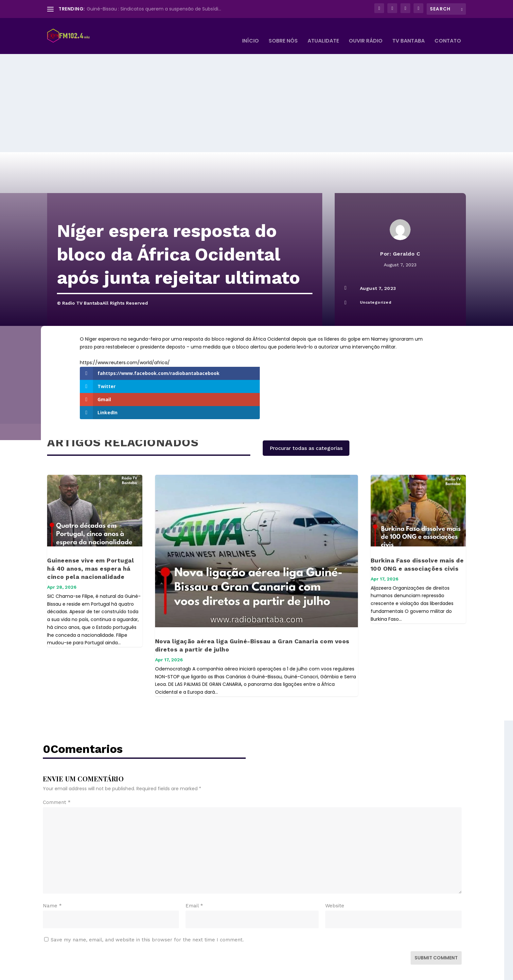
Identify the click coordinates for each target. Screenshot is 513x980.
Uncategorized (376, 293)
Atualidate (323, 32)
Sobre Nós (283, 32)
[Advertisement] (256, 93)
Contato (448, 32)
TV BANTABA (408, 32)
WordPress (159, 972)
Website (335, 860)
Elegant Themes (96, 972)
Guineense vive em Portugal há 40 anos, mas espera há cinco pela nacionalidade (90, 523)
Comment (57, 757)
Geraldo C (407, 244)
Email (194, 860)
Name (52, 860)
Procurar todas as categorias (306, 403)
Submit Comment (436, 912)
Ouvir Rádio (366, 32)
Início (250, 32)
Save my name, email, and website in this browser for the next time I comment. (147, 894)
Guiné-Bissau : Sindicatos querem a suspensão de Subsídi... (154, 9)
